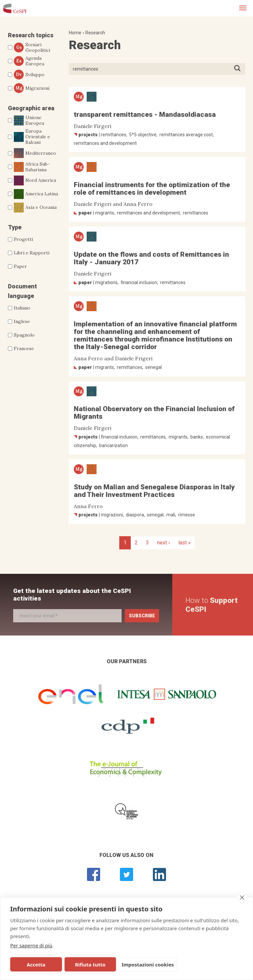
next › (164, 543)
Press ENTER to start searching (239, 69)
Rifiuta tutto (83, 964)
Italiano (22, 308)
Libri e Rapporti (32, 253)
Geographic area (31, 108)
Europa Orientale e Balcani (32, 137)
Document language (22, 291)
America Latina (36, 194)
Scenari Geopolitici (32, 48)
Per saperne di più (31, 945)
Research (95, 33)
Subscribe (142, 616)
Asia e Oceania (35, 208)
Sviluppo (29, 75)
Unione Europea (29, 120)
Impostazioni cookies (139, 964)
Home (75, 33)
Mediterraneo (35, 153)
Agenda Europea (29, 61)
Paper (20, 266)
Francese (24, 348)
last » (184, 543)
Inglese (22, 321)
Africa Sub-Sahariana (32, 167)
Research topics (31, 35)
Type (15, 227)
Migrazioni (32, 88)
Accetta (34, 964)
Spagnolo (24, 335)
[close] (242, 898)
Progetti (23, 239)
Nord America (35, 180)
